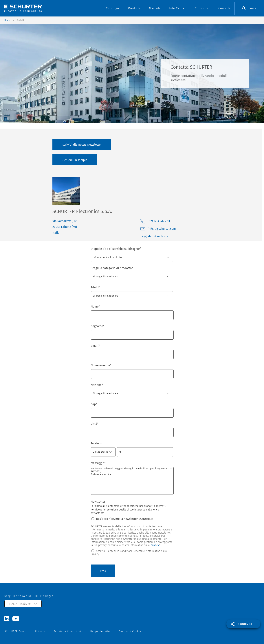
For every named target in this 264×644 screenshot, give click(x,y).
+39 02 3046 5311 (159, 221)
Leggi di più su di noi (154, 236)
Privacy (155, 545)
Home (7, 20)
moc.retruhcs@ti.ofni (162, 229)
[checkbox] (132, 552)
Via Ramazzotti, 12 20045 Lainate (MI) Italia (65, 227)
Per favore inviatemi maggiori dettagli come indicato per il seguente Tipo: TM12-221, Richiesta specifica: (132, 481)
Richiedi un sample (75, 160)
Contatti (224, 8)
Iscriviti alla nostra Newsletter (82, 145)
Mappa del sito (100, 631)
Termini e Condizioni (67, 631)
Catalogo (112, 8)
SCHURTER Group (15, 631)
